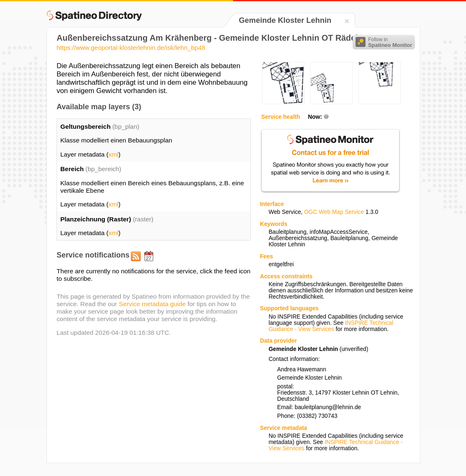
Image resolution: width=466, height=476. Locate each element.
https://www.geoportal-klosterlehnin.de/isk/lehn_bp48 (131, 48)
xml (113, 154)
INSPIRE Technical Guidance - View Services (331, 326)
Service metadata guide (152, 304)
